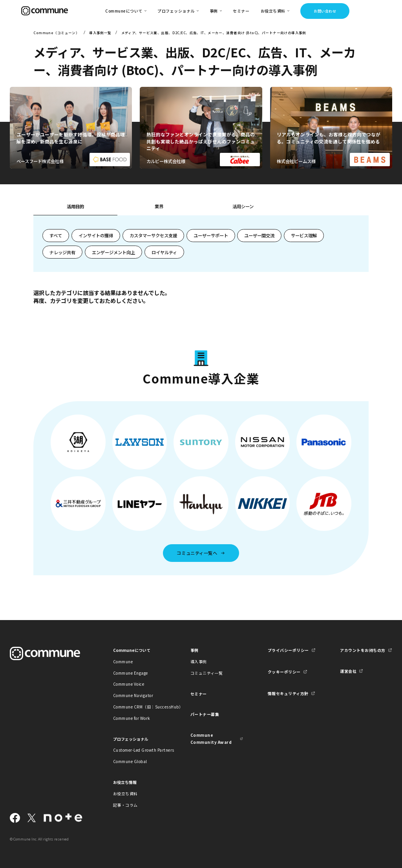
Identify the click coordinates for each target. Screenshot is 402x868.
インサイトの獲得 (96, 235)
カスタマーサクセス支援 (153, 235)
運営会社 (348, 671)
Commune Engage (131, 673)
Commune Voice (129, 684)
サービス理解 (304, 235)
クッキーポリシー (284, 672)
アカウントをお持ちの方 (363, 650)
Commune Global (130, 761)
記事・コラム (125, 805)
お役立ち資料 (125, 794)
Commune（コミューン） (56, 33)
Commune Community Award (211, 738)
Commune (123, 662)
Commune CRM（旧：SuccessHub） (139, 707)
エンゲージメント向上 (113, 252)
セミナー (241, 11)
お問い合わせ (325, 11)
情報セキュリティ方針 (288, 693)
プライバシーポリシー (288, 650)
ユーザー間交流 (259, 235)
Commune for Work (132, 718)
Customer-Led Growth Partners (139, 750)
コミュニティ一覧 (207, 673)
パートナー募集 (205, 714)
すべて (56, 235)
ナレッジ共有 (62, 252)
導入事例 (199, 662)
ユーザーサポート (211, 235)
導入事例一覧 (100, 33)
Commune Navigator (133, 695)
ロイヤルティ (164, 252)
